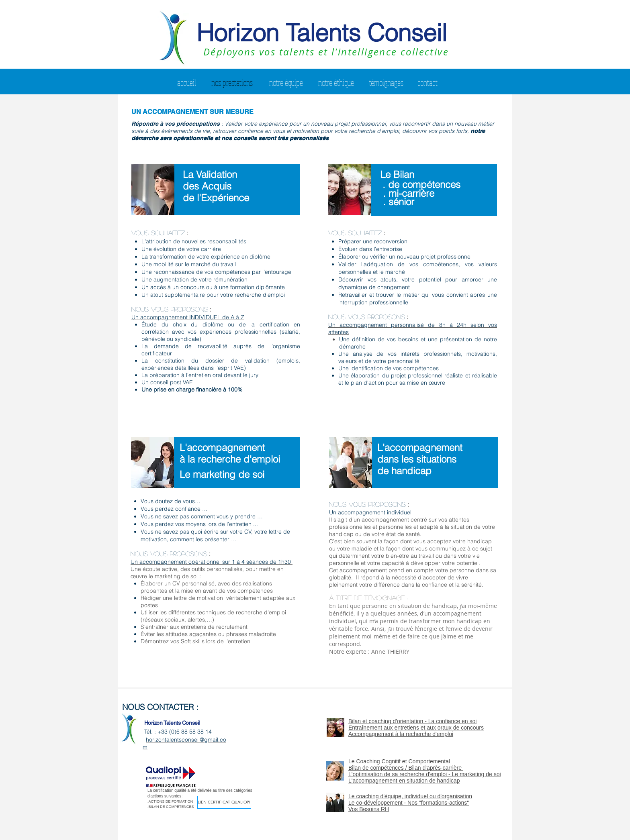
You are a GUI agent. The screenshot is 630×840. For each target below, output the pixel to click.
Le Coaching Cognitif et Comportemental (399, 761)
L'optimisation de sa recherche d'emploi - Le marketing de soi (425, 774)
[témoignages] (386, 82)
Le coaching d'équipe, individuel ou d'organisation (410, 796)
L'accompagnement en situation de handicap (404, 781)
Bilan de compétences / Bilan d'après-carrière (406, 768)
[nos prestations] (232, 82)
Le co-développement (376, 803)
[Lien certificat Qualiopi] (224, 802)
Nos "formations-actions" (438, 803)
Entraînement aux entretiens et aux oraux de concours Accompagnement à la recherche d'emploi (416, 731)
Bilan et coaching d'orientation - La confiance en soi (412, 721)
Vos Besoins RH (369, 809)
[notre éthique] (336, 82)
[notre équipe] (286, 82)
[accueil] (187, 82)
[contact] (427, 82)
